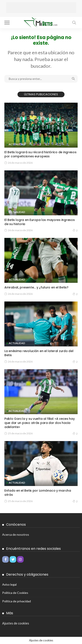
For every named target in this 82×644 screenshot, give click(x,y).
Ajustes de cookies (16, 623)
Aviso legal (9, 584)
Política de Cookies (15, 593)
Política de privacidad (17, 601)
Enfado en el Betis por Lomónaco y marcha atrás (38, 493)
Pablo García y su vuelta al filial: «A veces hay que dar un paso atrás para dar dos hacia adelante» (40, 423)
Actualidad (17, 144)
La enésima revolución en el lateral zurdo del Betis (39, 353)
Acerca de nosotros (16, 534)
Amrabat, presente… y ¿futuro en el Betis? (36, 287)
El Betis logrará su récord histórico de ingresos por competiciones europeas (40, 154)
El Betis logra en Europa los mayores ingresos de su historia (39, 222)
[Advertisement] (41, 8)
